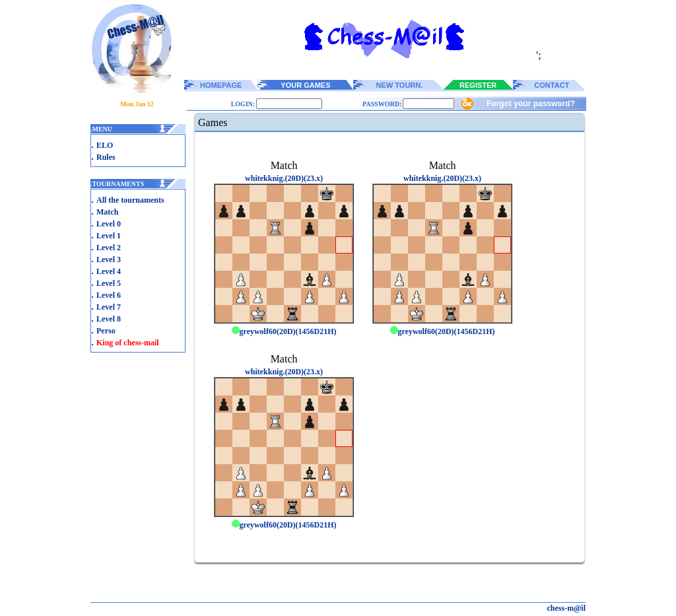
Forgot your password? (531, 104)
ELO (105, 145)
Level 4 (109, 271)
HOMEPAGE (221, 85)
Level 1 (109, 236)
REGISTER (478, 85)
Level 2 (109, 248)
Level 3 (109, 259)
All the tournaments (130, 200)
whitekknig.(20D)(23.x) (284, 178)
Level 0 (109, 224)
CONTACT (552, 85)
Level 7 (109, 307)
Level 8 (109, 319)
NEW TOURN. (400, 85)
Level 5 (109, 283)
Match (107, 212)
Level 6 (109, 295)
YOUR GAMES (305, 85)
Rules (106, 157)
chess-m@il (567, 608)
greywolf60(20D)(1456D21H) (284, 331)
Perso (106, 331)
